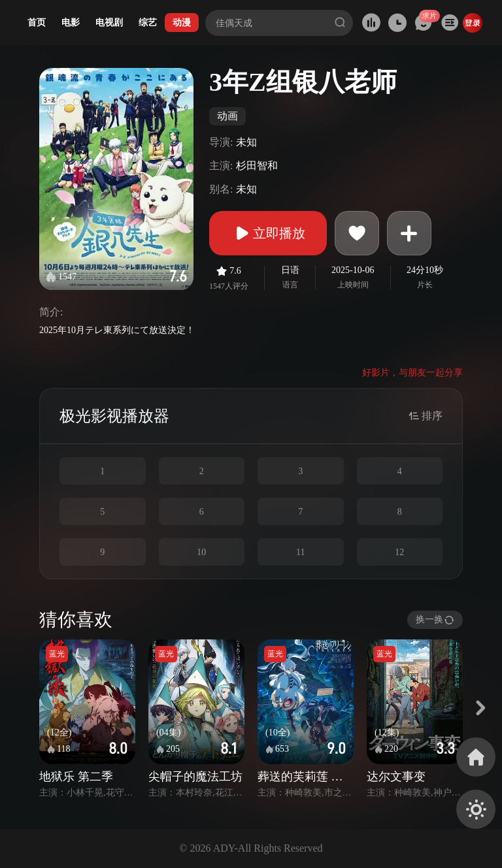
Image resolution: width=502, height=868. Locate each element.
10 (201, 552)
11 (300, 552)
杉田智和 (257, 166)
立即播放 (268, 233)
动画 (227, 116)
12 (399, 552)
